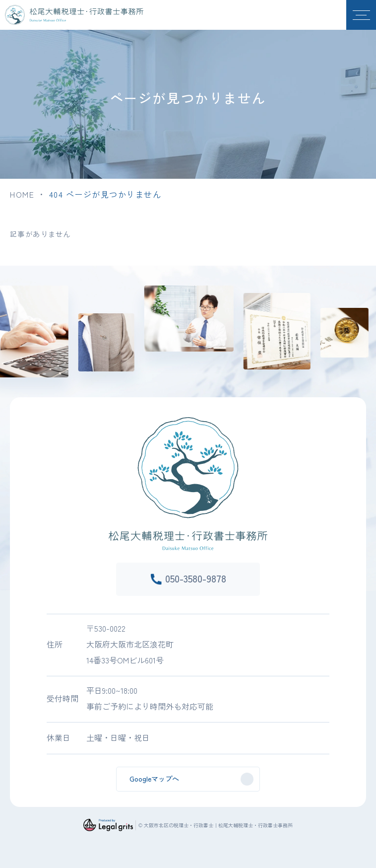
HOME (22, 194)
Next (373, 342)
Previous (3, 342)
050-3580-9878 (196, 578)
